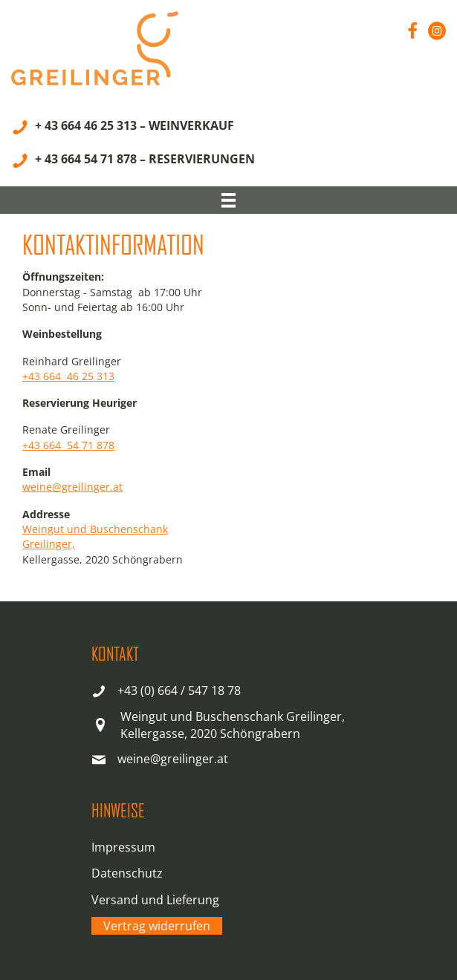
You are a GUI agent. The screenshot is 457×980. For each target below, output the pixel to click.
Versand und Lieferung (155, 900)
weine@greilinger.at (72, 487)
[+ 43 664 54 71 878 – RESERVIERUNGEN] (133, 161)
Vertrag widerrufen (157, 926)
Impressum (123, 847)
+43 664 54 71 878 (68, 445)
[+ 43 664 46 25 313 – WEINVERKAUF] (123, 128)
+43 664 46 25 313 (68, 376)
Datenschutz (127, 873)
